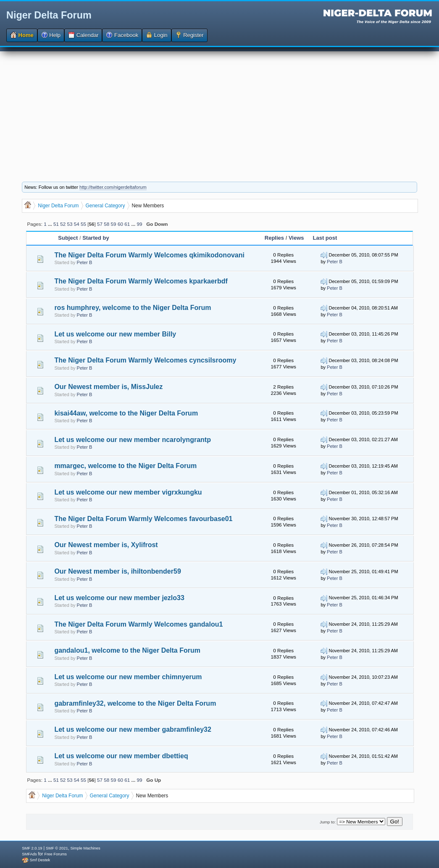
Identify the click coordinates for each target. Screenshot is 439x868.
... (51, 224)
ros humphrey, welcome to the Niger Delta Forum (133, 308)
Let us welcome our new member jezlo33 (119, 598)
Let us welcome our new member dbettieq (121, 756)
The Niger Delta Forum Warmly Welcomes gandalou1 (138, 624)
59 (114, 224)
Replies (274, 238)
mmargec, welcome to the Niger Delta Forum (125, 466)
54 (77, 224)
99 (139, 224)
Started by (96, 238)
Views (296, 238)
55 (83, 224)
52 (63, 224)
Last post (325, 238)
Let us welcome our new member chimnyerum (128, 677)
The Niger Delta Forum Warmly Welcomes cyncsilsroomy (145, 360)
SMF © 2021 (57, 848)
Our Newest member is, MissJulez (108, 387)
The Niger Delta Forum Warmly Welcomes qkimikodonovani (149, 255)
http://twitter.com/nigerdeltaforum (113, 187)
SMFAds (29, 854)
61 (127, 224)
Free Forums (55, 854)
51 (56, 224)
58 (106, 224)
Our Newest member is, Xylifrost (106, 545)
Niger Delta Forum (49, 15)
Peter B (85, 262)
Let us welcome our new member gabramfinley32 (133, 729)
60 (120, 224)
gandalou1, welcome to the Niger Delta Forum (127, 650)
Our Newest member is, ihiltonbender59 (117, 571)
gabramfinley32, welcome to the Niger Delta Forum (135, 703)
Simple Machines (85, 848)
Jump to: (328, 822)
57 (100, 224)
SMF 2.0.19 (32, 848)
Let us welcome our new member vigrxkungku (128, 492)
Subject (68, 238)
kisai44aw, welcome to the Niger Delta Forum (126, 413)
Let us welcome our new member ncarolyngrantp (133, 440)
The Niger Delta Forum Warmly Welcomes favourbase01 (143, 519)
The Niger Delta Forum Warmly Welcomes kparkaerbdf (141, 281)
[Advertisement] (219, 110)
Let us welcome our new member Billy (115, 334)
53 (70, 224)
